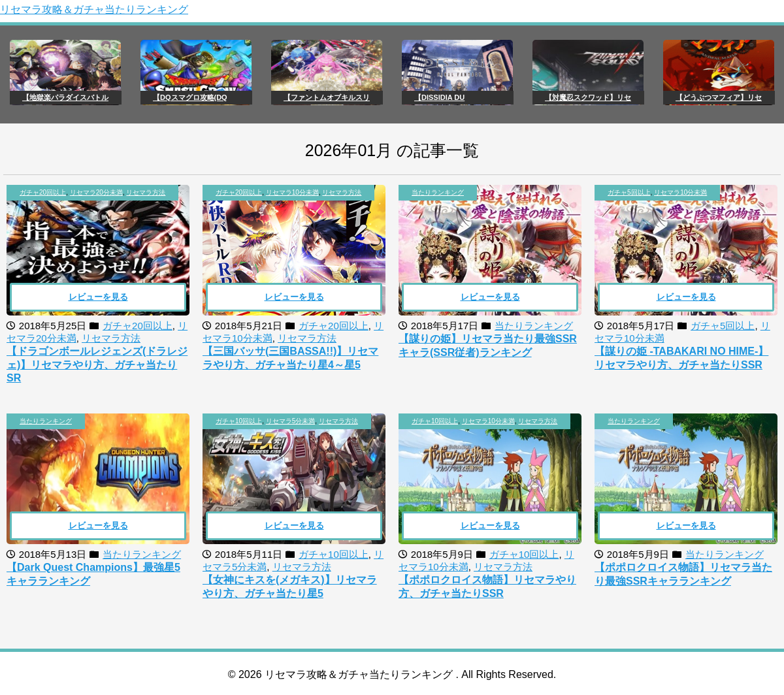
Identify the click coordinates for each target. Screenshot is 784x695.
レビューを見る (98, 297)
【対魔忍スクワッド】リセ (588, 97)
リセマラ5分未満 (291, 421)
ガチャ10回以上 (239, 421)
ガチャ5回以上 (629, 192)
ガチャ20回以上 (43, 192)
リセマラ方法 (146, 192)
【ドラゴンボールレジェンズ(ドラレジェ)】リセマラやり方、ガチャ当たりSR (97, 364)
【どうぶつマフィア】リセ (719, 97)
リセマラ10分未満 (292, 192)
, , (92, 192)
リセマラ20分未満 (96, 192)
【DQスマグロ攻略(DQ (190, 97)
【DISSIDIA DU (439, 97)
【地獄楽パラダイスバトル (65, 97)
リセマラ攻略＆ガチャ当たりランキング (94, 9)
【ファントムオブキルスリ (327, 97)
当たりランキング (438, 192)
